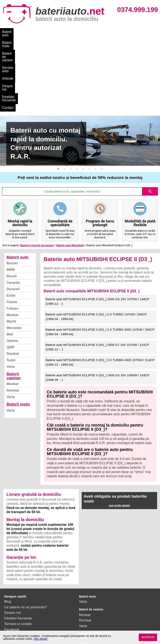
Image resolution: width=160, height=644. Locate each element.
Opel (83, 609)
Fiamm (12, 234)
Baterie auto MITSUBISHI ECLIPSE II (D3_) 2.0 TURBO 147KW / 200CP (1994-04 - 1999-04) (96, 248)
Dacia (83, 575)
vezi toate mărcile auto (96, 620)
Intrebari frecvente (18, 550)
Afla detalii (40, 639)
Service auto (88, 32)
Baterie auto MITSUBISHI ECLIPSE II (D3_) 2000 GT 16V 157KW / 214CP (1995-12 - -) (97, 279)
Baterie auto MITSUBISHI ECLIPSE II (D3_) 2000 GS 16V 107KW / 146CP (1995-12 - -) (98, 233)
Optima (12, 272)
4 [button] (77, 100)
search (150, 123)
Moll (10, 266)
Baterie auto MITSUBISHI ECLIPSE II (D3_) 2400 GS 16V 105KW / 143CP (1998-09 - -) (98, 309)
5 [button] (83, 100)
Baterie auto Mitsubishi (70, 177)
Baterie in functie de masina (37, 177)
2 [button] (64, 100)
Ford (82, 581)
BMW (11, 201)
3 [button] (71, 100)
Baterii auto (11, 32)
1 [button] (58, 100)
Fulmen (12, 240)
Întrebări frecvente (16, 39)
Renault (85, 598)
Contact (40, 39)
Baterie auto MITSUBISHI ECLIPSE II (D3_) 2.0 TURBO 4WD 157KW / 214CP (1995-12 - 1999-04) (100, 294)
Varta (11, 298)
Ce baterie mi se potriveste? (26, 539)
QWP (10, 279)
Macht (11, 253)
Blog (8, 533)
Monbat (12, 247)
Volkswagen (88, 592)
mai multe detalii (119, 437)
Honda (84, 614)
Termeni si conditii (18, 555)
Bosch (12, 208)
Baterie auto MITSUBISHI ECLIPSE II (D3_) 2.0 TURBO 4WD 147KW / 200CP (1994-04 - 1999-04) (100, 264)
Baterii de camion (60, 32)
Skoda (84, 586)
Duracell (13, 221)
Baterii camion (13, 308)
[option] (80, 72)
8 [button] (102, 100)
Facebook (12, 561)
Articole (108, 32)
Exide (11, 227)
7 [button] (96, 100)
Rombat (13, 285)
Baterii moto (33, 32)
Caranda (13, 214)
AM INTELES (148, 637)
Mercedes (14, 259)
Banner (12, 195)
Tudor (11, 292)
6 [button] (89, 100)
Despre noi (127, 32)
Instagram (12, 567)
